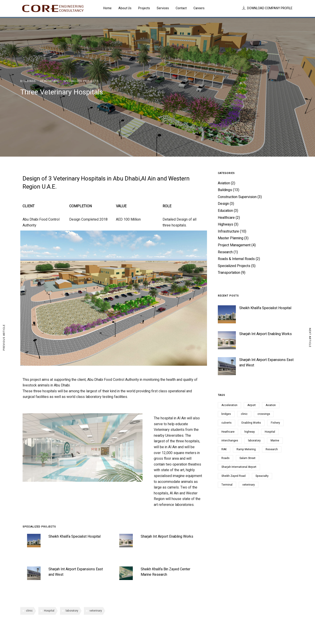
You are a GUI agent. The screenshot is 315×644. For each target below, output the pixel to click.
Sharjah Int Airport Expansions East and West (266, 363)
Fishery (275, 423)
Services (163, 8)
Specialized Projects (81, 81)
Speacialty (262, 476)
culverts (226, 423)
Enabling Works (251, 423)
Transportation (229, 273)
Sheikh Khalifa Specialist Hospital (75, 537)
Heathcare (228, 432)
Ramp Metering (246, 449)
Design (223, 204)
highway (250, 432)
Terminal (227, 485)
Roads (225, 458)
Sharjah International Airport (239, 467)
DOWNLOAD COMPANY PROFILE (267, 8)
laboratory (72, 611)
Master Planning (231, 238)
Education (225, 211)
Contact (181, 8)
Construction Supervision (237, 197)
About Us (125, 8)
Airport (252, 405)
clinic (29, 611)
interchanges (230, 441)
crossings (264, 414)
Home (107, 8)
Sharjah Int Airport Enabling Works (167, 537)
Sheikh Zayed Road (233, 476)
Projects (144, 8)
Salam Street (247, 458)
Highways (225, 224)
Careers (199, 8)
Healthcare (50, 81)
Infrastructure (228, 231)
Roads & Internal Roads (236, 259)
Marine (275, 441)
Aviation (224, 183)
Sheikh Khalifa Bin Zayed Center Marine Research (166, 572)
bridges (226, 414)
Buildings (28, 81)
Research (225, 252)
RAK (224, 449)
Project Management (234, 245)
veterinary (96, 611)
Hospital (49, 611)
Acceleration (229, 405)
